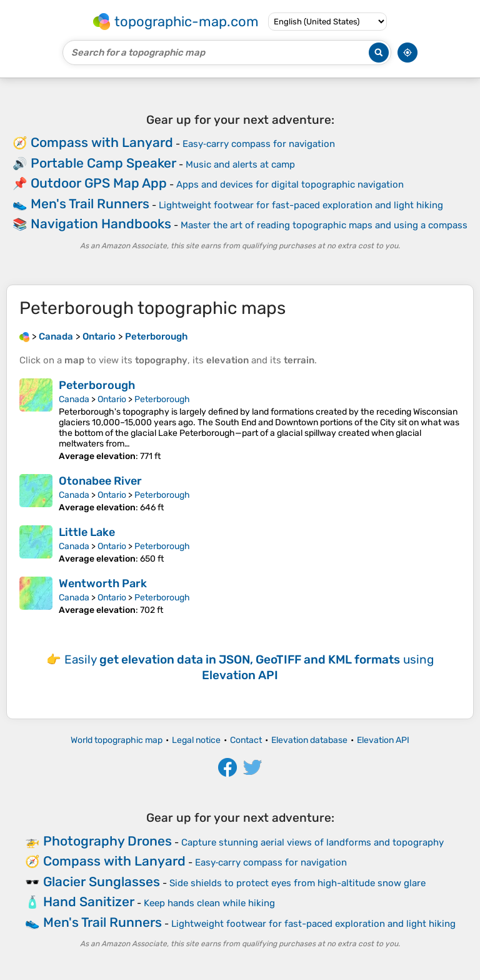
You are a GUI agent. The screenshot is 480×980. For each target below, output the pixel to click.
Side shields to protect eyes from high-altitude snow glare (297, 883)
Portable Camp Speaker (103, 163)
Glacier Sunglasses (102, 881)
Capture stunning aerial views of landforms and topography (312, 842)
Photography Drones (107, 841)
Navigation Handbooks (101, 224)
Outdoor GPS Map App (99, 183)
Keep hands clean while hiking (209, 903)
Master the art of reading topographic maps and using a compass (324, 225)
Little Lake (87, 532)
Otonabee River (100, 481)
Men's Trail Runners (90, 204)
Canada (74, 399)
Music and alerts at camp (240, 164)
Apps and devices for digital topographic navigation (290, 184)
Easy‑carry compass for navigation (259, 144)
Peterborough (97, 385)
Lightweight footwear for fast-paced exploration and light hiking (301, 205)
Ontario (112, 399)
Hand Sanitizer (89, 902)
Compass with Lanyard (102, 142)
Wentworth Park (103, 583)
